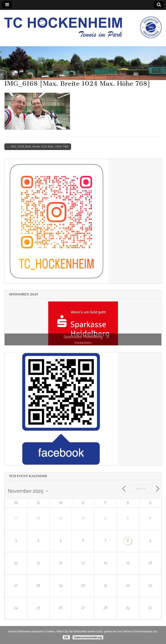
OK (66, 637)
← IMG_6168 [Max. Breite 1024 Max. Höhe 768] (38, 147)
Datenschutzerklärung (88, 637)
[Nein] (161, 635)
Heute (141, 489)
